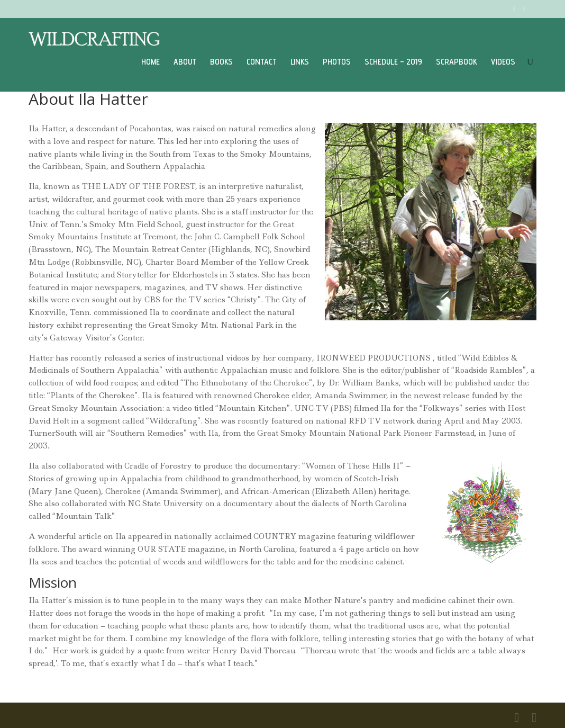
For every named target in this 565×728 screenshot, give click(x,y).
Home (151, 62)
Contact (262, 62)
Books (221, 62)
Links (300, 62)
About (185, 62)
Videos (503, 62)
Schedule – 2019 (393, 62)
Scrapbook (457, 62)
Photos (337, 62)
